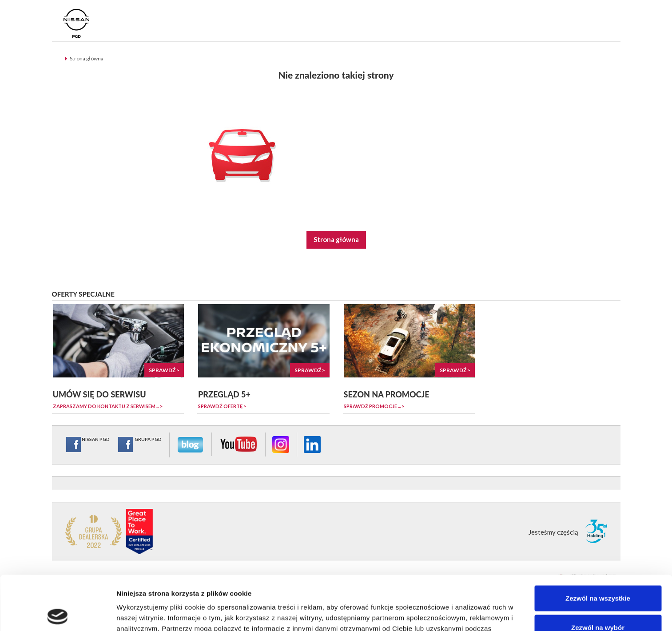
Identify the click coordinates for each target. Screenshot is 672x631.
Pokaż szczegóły (474, 613)
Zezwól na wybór (598, 573)
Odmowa (598, 602)
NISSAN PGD (87, 444)
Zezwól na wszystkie (598, 544)
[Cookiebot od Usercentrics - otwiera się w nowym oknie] (58, 614)
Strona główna (87, 58)
